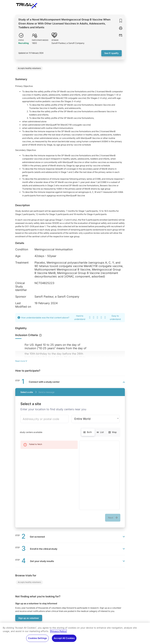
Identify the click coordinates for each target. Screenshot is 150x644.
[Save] (121, 21)
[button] (121, 35)
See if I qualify (112, 53)
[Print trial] (121, 28)
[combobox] (45, 419)
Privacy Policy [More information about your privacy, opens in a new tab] (58, 633)
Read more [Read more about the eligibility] (21, 361)
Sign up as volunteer (29, 618)
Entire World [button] (82, 419)
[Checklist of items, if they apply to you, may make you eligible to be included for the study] (40, 335)
